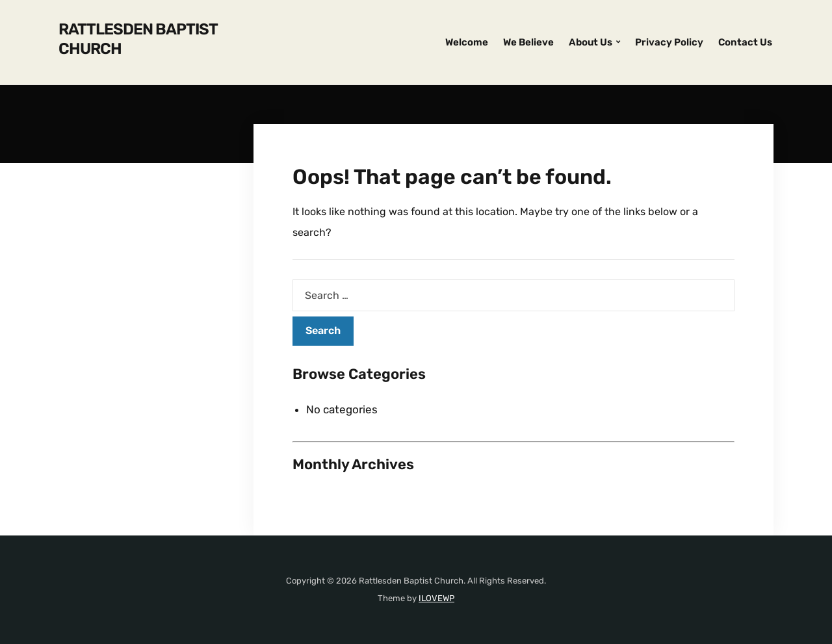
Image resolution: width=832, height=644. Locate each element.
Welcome (467, 42)
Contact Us (745, 42)
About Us (591, 42)
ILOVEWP (436, 598)
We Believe (528, 42)
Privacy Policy (669, 42)
